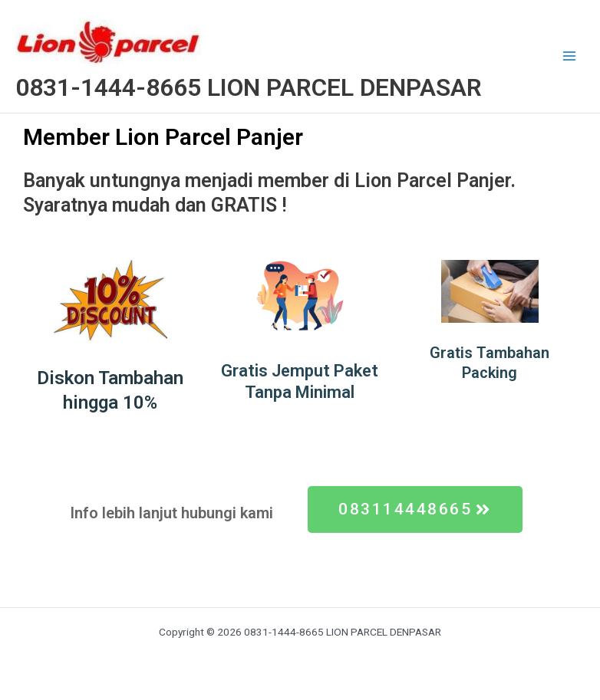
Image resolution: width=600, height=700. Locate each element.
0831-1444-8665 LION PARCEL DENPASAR (249, 87)
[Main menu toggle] (570, 56)
